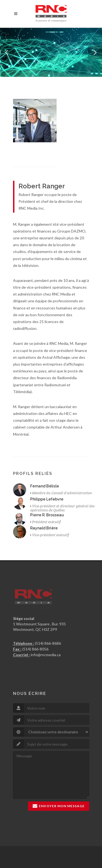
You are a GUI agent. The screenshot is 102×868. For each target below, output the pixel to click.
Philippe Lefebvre (47, 499)
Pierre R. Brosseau (47, 515)
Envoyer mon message (59, 806)
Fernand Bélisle (45, 486)
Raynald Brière (44, 528)
